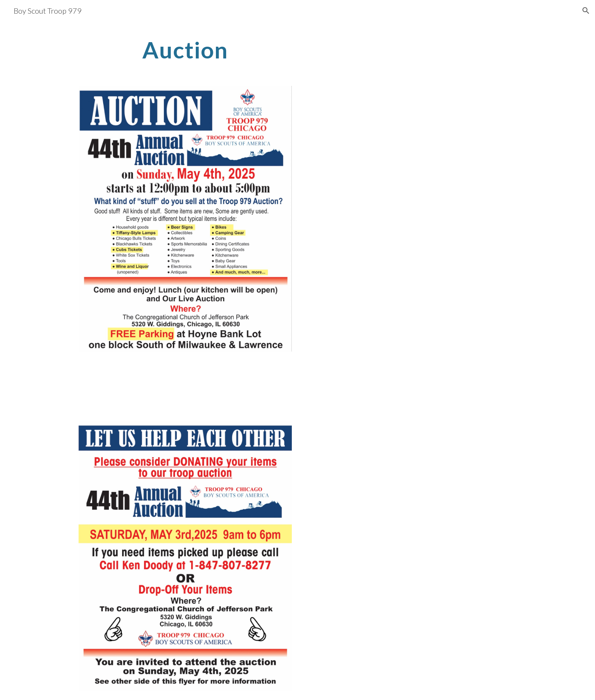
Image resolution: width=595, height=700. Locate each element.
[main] (185, 50)
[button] (586, 11)
